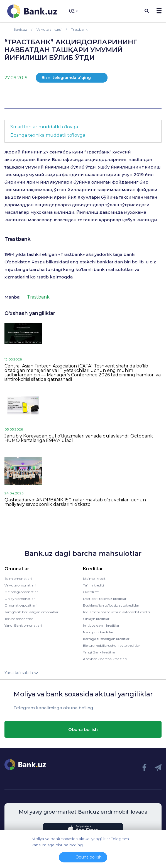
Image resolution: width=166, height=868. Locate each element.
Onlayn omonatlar (20, 599)
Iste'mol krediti (95, 579)
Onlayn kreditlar (96, 619)
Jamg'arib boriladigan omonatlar (31, 612)
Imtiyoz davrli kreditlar (101, 625)
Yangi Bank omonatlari (23, 625)
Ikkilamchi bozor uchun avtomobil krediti (116, 612)
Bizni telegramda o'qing (66, 78)
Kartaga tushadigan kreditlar (106, 639)
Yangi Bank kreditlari (100, 652)
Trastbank (18, 239)
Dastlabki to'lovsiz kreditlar (105, 599)
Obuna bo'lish (83, 729)
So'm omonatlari (18, 579)
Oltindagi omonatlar (21, 592)
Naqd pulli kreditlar (98, 632)
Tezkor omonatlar (19, 619)
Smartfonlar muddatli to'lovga (44, 127)
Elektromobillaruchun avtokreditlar (112, 645)
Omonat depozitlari (20, 605)
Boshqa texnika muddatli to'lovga (48, 135)
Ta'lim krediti (93, 585)
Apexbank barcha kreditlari (105, 659)
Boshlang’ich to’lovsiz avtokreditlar (111, 605)
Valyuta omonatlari (20, 585)
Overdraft (91, 592)
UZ (73, 11)
